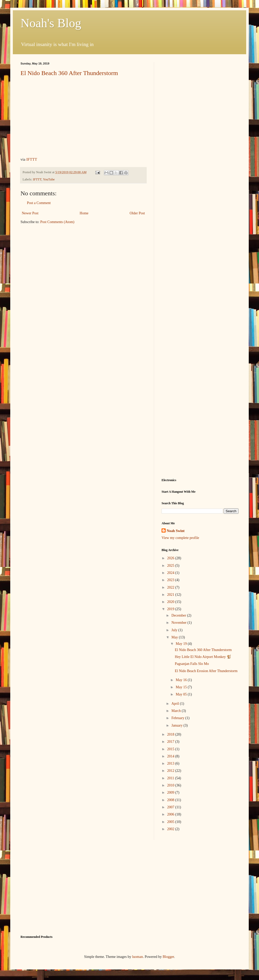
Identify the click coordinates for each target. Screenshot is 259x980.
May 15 (182, 687)
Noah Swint (176, 531)
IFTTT (32, 159)
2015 (171, 749)
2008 (171, 800)
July (175, 630)
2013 (171, 763)
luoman (137, 957)
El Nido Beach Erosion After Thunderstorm (206, 671)
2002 (171, 829)
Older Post (137, 213)
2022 (171, 587)
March (176, 711)
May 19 (182, 644)
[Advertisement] (48, 110)
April (176, 704)
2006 (171, 814)
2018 (171, 734)
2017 (171, 742)
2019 (171, 609)
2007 (171, 807)
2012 (171, 771)
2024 (171, 573)
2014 (171, 756)
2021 (171, 595)
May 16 (182, 680)
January (177, 725)
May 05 (182, 694)
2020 (171, 602)
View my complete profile (180, 538)
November (179, 623)
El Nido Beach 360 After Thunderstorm (203, 650)
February (178, 718)
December (179, 615)
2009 (171, 793)
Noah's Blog (51, 23)
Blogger (168, 957)
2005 (171, 822)
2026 (171, 558)
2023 (171, 580)
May (175, 637)
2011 (171, 778)
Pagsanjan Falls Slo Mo (192, 664)
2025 (171, 566)
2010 (171, 785)
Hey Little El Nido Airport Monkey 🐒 (203, 657)
